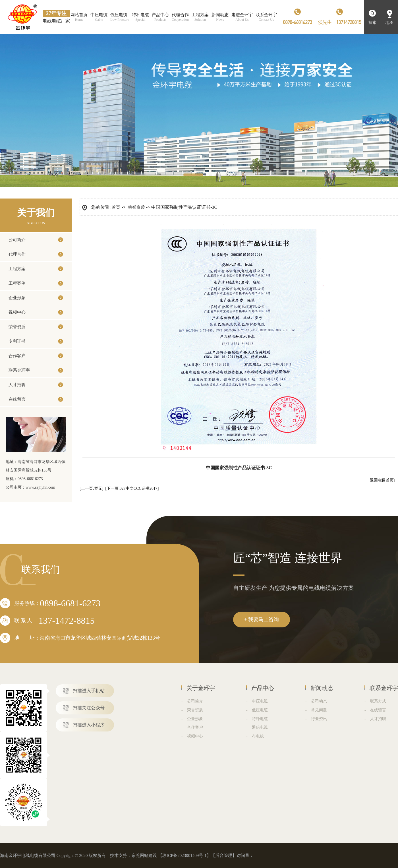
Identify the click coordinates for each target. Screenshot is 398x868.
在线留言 (17, 399)
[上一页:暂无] (91, 488)
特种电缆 (260, 719)
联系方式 (378, 701)
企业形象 (17, 298)
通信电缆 (260, 727)
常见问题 (319, 710)
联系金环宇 (19, 370)
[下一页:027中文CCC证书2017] (132, 488)
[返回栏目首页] (382, 480)
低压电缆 (260, 710)
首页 (116, 207)
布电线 (258, 736)
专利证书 (17, 341)
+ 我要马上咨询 (262, 619)
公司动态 (319, 701)
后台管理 (224, 855)
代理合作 (17, 254)
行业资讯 (319, 719)
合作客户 (17, 356)
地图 (389, 23)
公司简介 (17, 240)
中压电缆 (260, 701)
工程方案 (17, 269)
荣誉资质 (17, 327)
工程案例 (17, 283)
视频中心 (17, 312)
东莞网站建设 (144, 855)
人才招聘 (17, 385)
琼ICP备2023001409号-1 (185, 855)
